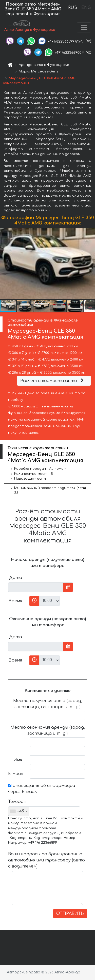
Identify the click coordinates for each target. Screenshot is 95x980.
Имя (18, 760)
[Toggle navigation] (84, 27)
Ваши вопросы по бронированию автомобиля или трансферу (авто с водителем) (46, 860)
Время (15, 601)
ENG (86, 8)
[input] (36, 587)
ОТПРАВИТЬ (70, 914)
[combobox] (19, 811)
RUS (73, 8)
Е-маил (16, 774)
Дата (16, 578)
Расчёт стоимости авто (53, 381)
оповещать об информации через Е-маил (42, 789)
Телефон (17, 802)
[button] (90, 263)
